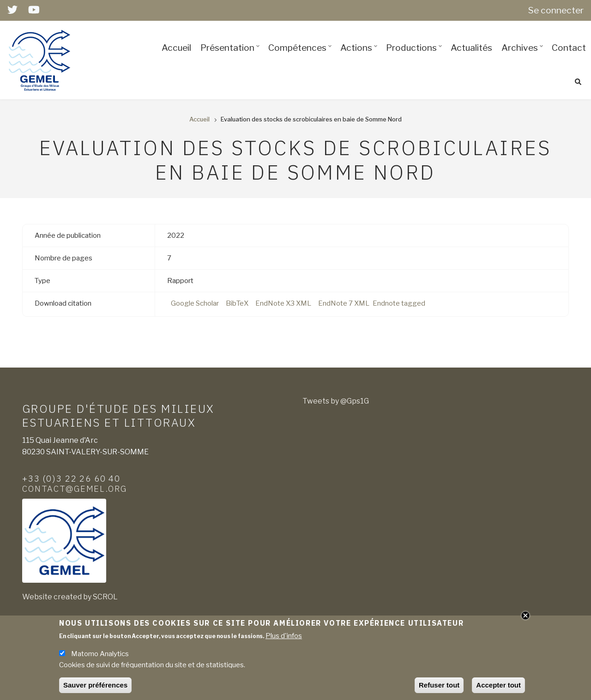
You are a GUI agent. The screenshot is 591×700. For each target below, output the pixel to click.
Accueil (176, 48)
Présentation (231, 56)
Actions (360, 56)
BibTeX (237, 303)
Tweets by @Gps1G (336, 401)
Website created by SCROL (70, 597)
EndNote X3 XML (283, 303)
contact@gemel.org (75, 489)
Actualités (471, 48)
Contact (569, 48)
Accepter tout (498, 685)
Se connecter (556, 10)
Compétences (301, 56)
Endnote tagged (399, 303)
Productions (415, 56)
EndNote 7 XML (344, 303)
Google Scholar (195, 303)
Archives (524, 56)
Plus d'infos (284, 636)
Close (525, 616)
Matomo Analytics (100, 654)
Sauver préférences (95, 685)
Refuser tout (439, 685)
